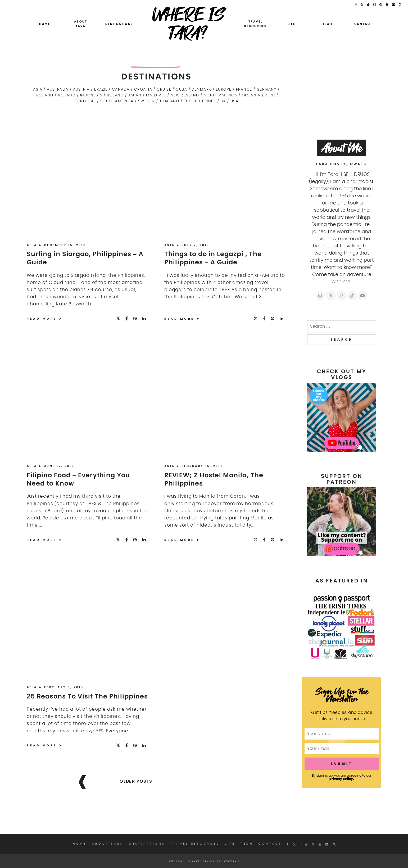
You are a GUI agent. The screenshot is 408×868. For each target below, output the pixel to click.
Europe (224, 89)
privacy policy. (342, 779)
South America (117, 101)
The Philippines (200, 101)
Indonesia (91, 95)
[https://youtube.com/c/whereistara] (363, 296)
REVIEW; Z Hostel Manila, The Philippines (214, 479)
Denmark (201, 89)
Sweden (147, 101)
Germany (267, 89)
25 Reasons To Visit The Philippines (87, 696)
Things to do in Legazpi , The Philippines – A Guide (213, 258)
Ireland (115, 95)
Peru (270, 95)
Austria (81, 89)
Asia (38, 89)
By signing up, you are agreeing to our (342, 777)
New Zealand (185, 95)
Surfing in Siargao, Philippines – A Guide (85, 258)
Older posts (136, 781)
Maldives (156, 95)
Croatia (143, 89)
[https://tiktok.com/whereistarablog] (352, 296)
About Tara (81, 24)
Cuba (181, 89)
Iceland (67, 95)
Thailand (169, 101)
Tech (327, 24)
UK (223, 101)
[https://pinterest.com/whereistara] (342, 296)
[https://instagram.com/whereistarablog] (320, 296)
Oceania (251, 95)
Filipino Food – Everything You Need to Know (78, 479)
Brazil (101, 89)
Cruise (164, 89)
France (244, 89)
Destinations (119, 24)
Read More (42, 319)
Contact (363, 24)
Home (45, 24)
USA (234, 101)
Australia (58, 89)
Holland (44, 95)
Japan (135, 95)
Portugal (85, 101)
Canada (121, 89)
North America (221, 95)
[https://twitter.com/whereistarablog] (331, 296)
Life (291, 24)
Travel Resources (255, 24)
